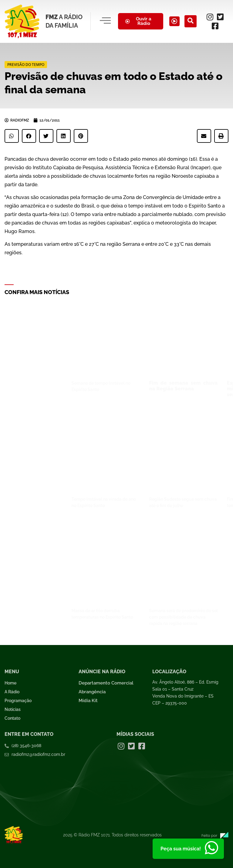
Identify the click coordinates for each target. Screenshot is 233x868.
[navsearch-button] (193, 21)
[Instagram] (211, 17)
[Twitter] (221, 17)
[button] (12, 136)
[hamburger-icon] (104, 21)
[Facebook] (216, 26)
